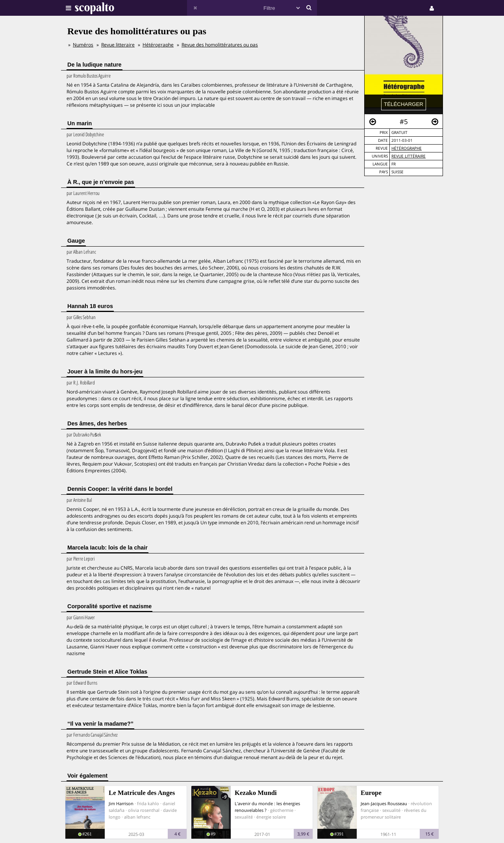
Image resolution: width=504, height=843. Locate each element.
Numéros (83, 45)
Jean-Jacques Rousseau (384, 803)
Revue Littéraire (409, 156)
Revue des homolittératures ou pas (220, 45)
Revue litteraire (118, 45)
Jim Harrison (121, 803)
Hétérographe (407, 148)
